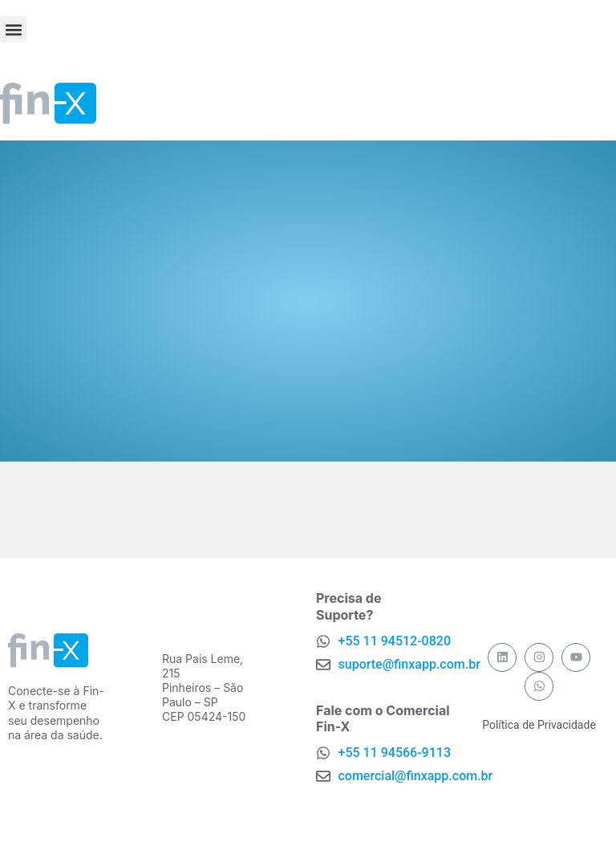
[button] (13, 29)
